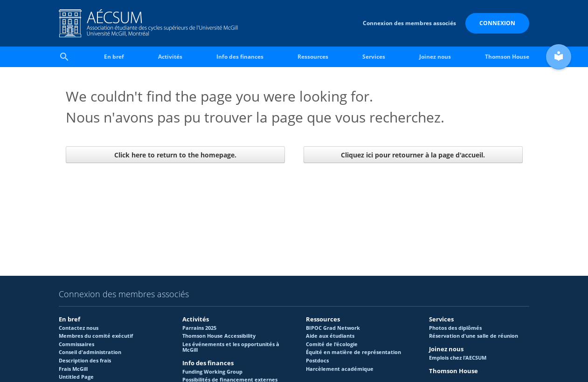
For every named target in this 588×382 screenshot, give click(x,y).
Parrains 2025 (199, 328)
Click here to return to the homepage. (175, 155)
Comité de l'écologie (332, 344)
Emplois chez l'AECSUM (458, 358)
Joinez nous (435, 57)
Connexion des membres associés (409, 23)
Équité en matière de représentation (353, 352)
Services (374, 57)
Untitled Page (76, 377)
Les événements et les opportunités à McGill (231, 347)
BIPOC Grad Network (333, 328)
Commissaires (76, 344)
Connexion (497, 23)
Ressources (313, 57)
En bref (114, 57)
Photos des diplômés (455, 328)
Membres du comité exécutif (96, 336)
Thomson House (507, 57)
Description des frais (85, 361)
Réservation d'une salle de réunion (474, 336)
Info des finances (240, 57)
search (64, 57)
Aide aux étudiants (330, 336)
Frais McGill (73, 369)
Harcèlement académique (340, 369)
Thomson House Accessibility (219, 336)
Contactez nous (79, 328)
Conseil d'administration (90, 352)
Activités (170, 57)
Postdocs (317, 361)
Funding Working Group (212, 372)
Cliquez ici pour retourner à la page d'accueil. (413, 155)
